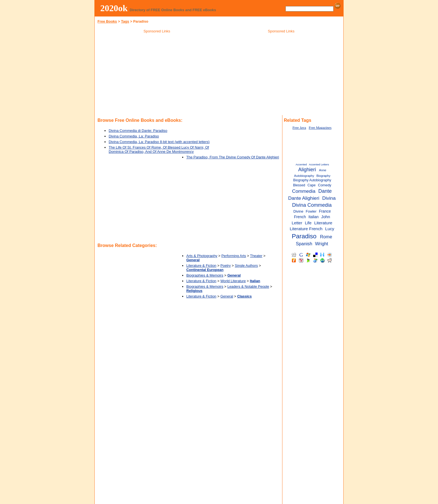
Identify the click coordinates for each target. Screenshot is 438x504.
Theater (256, 256)
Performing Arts (234, 256)
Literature (323, 223)
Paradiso (304, 236)
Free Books (107, 21)
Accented (301, 164)
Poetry (226, 266)
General (227, 296)
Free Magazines (320, 128)
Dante (325, 191)
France (325, 211)
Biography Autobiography (312, 180)
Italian (314, 217)
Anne (323, 170)
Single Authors (247, 266)
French (300, 217)
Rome (326, 237)
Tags (125, 21)
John (326, 217)
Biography (323, 176)
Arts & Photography (202, 256)
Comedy (325, 185)
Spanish (304, 244)
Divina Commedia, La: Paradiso (134, 136)
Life (308, 223)
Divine (298, 211)
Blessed (299, 185)
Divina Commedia (312, 205)
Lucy (330, 229)
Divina (329, 198)
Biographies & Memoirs (205, 275)
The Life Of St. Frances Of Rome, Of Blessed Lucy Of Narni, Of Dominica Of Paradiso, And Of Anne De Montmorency (159, 149)
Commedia (304, 191)
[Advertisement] (157, 75)
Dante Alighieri (304, 198)
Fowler (311, 211)
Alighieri (307, 170)
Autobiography (304, 176)
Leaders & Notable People (248, 287)
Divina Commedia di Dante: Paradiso (138, 131)
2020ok (114, 8)
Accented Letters (319, 164)
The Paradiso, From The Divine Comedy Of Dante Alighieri (233, 157)
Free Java (299, 128)
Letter (297, 223)
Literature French (306, 229)
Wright (322, 244)
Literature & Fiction (201, 266)
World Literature (233, 281)
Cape (312, 185)
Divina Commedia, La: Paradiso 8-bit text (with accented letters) (159, 142)
